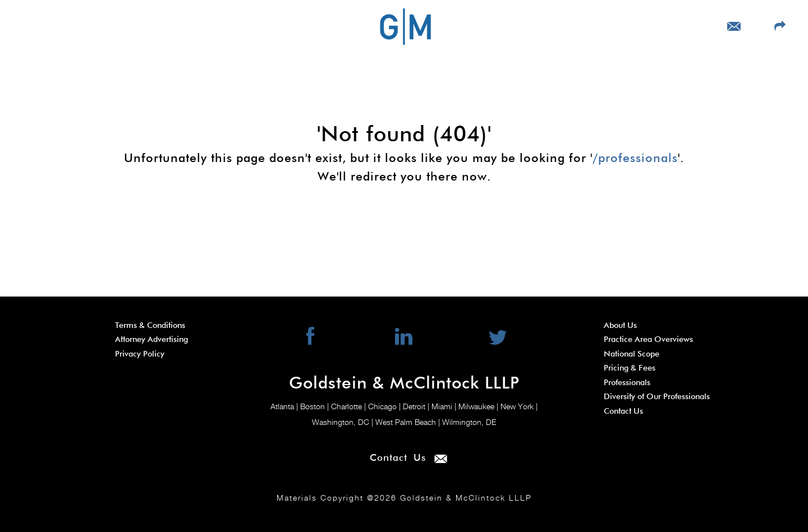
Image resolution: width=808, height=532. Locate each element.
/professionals (635, 159)
